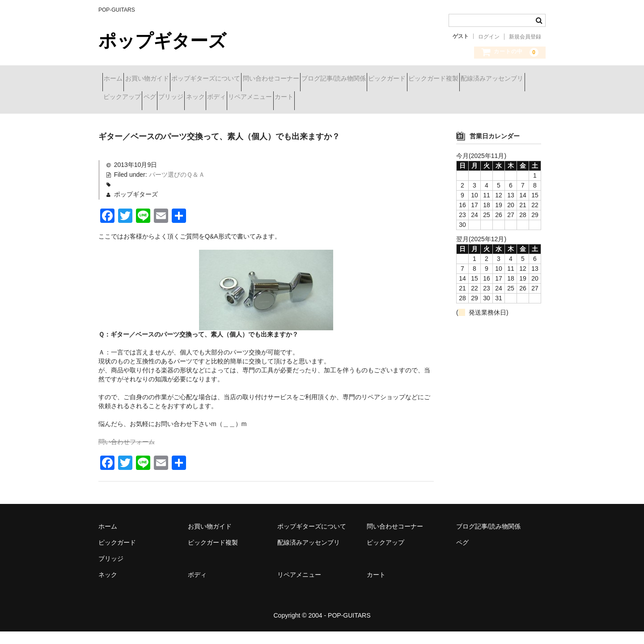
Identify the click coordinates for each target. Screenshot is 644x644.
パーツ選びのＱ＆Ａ (177, 187)
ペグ (319, 98)
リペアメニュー (483, 98)
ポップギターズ (162, 41)
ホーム (117, 79)
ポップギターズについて (241, 79)
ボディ (433, 98)
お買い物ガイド (167, 79)
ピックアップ (275, 98)
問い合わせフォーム (127, 454)
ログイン (489, 37)
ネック (396, 98)
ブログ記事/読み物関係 (401, 79)
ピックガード (470, 79)
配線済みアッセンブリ (207, 98)
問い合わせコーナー (322, 79)
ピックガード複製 (132, 98)
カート (117, 117)
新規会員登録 (525, 37)
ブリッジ (356, 98)
